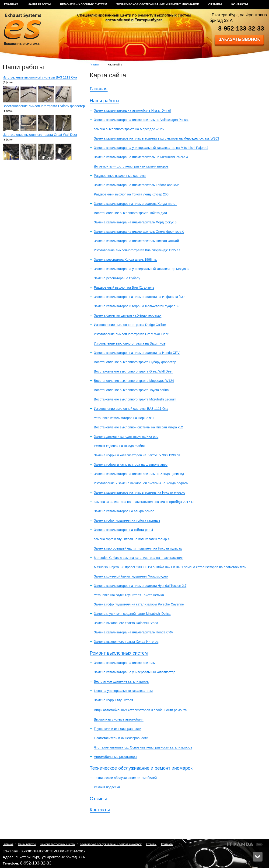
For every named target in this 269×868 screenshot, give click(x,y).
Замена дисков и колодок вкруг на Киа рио (126, 437)
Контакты (100, 810)
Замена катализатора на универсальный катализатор (135, 672)
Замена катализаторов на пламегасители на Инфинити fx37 (140, 297)
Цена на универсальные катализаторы (123, 691)
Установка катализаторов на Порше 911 (124, 418)
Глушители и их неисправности (118, 729)
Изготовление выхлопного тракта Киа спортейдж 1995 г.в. (138, 250)
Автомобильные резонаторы (116, 757)
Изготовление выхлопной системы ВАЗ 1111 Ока (40, 77)
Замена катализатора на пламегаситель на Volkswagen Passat (141, 120)
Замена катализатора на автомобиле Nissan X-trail (132, 110)
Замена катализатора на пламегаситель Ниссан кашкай (136, 241)
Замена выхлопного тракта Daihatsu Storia (126, 623)
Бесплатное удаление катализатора (121, 681)
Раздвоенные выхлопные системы (120, 176)
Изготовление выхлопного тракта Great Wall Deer (40, 135)
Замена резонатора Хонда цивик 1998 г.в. (126, 260)
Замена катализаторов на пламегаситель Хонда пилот (135, 204)
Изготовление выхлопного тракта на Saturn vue (130, 343)
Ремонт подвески (107, 787)
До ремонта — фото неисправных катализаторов (131, 166)
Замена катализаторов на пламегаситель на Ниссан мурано (140, 492)
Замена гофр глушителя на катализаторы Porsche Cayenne (139, 604)
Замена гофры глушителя (114, 700)
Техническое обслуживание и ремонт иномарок (141, 768)
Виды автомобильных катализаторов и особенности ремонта (140, 710)
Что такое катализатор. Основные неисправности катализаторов (143, 747)
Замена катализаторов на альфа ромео (124, 511)
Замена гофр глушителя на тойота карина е (127, 520)
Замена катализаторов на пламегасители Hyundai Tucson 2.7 (140, 586)
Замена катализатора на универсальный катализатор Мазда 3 (141, 269)
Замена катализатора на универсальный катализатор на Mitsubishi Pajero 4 (151, 148)
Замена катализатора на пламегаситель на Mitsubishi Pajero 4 (141, 157)
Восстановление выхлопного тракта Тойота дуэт (131, 213)
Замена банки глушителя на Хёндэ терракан (128, 315)
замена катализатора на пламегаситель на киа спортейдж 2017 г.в (144, 502)
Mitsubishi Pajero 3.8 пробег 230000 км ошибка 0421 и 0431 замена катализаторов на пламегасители (170, 567)
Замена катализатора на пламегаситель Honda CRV (134, 632)
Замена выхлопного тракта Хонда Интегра (126, 642)
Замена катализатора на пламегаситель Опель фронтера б (139, 232)
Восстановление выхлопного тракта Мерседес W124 (134, 381)
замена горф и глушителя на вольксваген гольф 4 (132, 539)
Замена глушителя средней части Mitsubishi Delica (132, 614)
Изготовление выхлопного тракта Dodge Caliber (130, 325)
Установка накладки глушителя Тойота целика (129, 595)
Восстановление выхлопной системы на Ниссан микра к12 (138, 427)
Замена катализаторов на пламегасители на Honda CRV (137, 353)
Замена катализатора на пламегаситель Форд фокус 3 (135, 222)
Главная (95, 65)
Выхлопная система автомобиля (119, 719)
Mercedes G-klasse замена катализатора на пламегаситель (139, 558)
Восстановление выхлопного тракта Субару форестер (44, 106)
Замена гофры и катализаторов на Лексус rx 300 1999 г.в (137, 455)
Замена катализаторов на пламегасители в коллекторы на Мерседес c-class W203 (157, 138)
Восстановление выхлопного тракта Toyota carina (131, 390)
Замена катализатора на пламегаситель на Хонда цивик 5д (139, 474)
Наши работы (105, 101)
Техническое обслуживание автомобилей (125, 778)
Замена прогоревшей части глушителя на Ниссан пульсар (138, 548)
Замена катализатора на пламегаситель (124, 663)
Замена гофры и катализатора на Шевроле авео (131, 465)
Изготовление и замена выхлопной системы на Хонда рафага (141, 483)
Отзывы (98, 799)
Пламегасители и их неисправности (121, 738)
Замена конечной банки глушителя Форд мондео (131, 576)
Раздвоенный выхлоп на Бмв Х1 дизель (124, 287)
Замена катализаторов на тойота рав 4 (124, 530)
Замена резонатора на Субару (117, 278)
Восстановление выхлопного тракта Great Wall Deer (133, 371)
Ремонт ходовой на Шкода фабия (119, 446)
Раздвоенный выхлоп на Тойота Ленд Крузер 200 (131, 194)
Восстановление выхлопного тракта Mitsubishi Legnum (135, 399)
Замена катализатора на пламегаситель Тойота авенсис (137, 185)
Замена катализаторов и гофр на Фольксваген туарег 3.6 (137, 306)
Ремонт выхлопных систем (119, 653)
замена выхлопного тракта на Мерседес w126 (129, 129)
